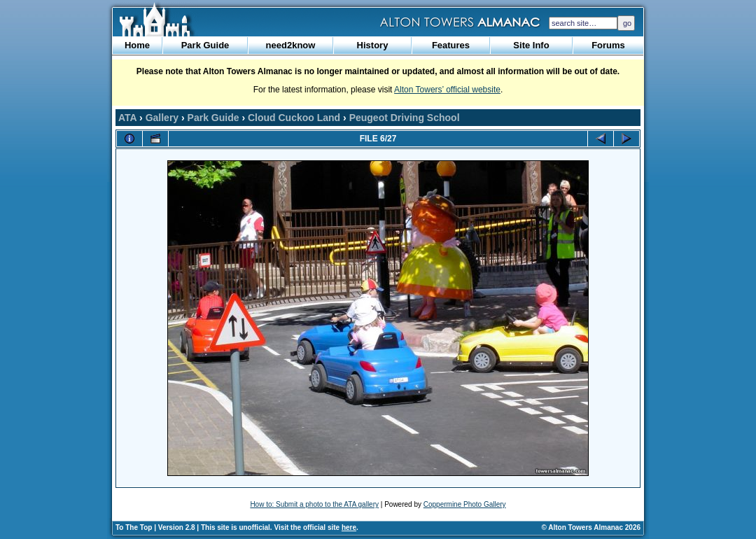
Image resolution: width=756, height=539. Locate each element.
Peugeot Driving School (405, 118)
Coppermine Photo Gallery (465, 504)
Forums (608, 45)
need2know (291, 45)
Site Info (531, 45)
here (349, 527)
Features (451, 45)
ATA (127, 118)
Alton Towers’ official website (447, 90)
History (373, 45)
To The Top (134, 527)
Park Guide (205, 45)
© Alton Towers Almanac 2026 (591, 527)
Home (137, 45)
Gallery (162, 118)
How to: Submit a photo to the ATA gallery (314, 504)
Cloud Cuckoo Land (294, 118)
